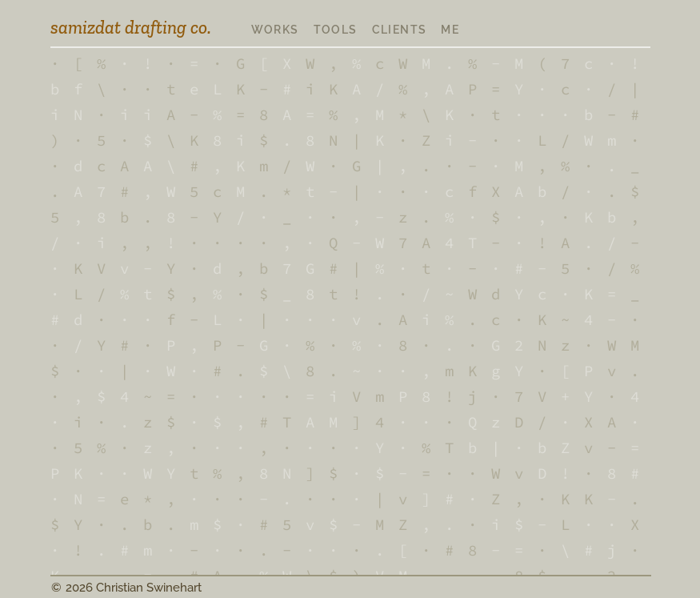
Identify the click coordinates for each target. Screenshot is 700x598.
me (450, 30)
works (275, 30)
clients (400, 30)
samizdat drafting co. (131, 27)
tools (336, 30)
